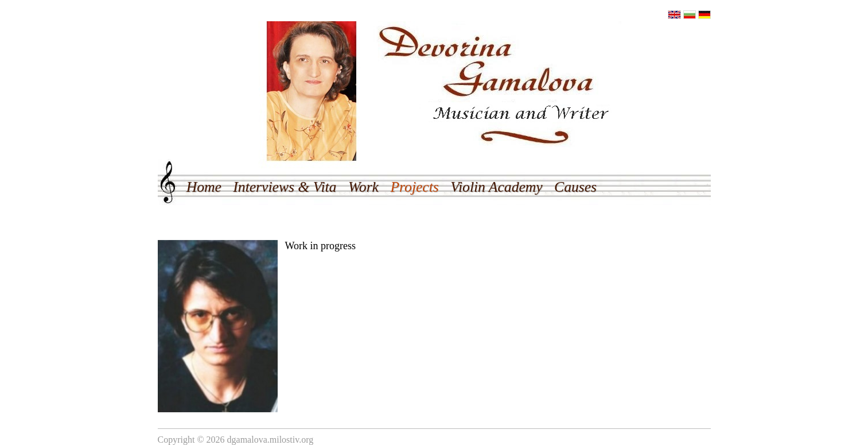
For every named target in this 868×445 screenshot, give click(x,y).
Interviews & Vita (285, 187)
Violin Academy (496, 187)
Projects (414, 187)
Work (363, 187)
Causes (575, 187)
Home (204, 187)
